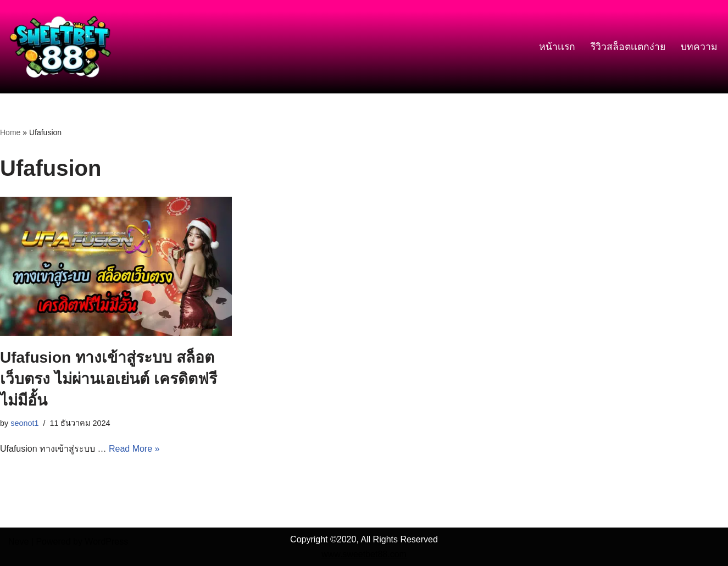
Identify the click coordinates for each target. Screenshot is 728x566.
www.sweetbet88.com (364, 554)
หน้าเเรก (557, 47)
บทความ (699, 47)
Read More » (134, 449)
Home (10, 132)
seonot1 (24, 423)
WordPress (106, 542)
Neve (18, 542)
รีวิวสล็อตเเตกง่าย (628, 47)
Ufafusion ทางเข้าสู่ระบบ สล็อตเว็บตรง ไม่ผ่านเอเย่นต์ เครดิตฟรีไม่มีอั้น (109, 379)
